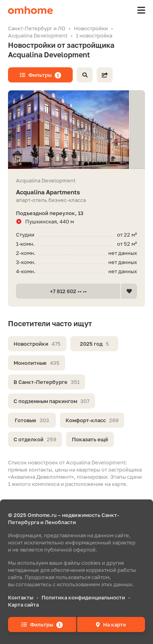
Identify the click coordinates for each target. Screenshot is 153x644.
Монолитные (37, 363)
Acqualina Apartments (76, 192)
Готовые (32, 420)
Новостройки (37, 344)
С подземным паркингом (52, 401)
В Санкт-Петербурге (47, 382)
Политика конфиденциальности (83, 597)
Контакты (21, 597)
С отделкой (35, 439)
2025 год (94, 344)
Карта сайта (23, 605)
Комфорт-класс (92, 420)
